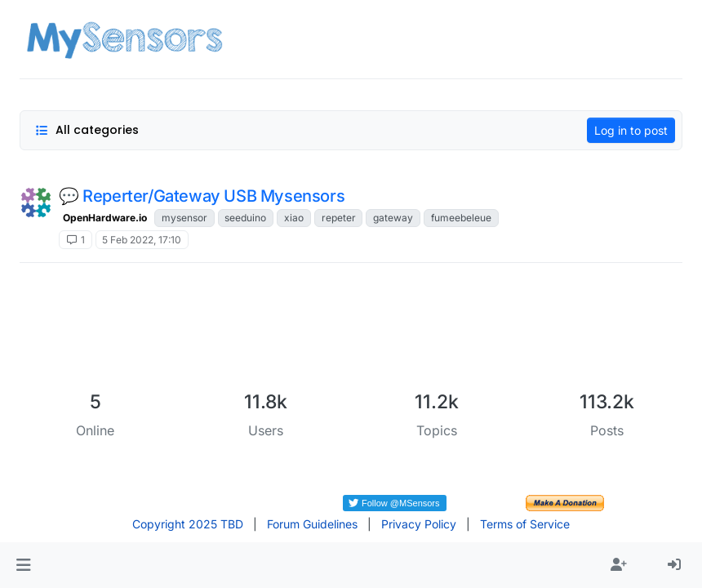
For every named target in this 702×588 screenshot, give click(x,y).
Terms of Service (525, 524)
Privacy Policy (419, 524)
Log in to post (631, 130)
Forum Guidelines (312, 524)
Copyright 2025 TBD (188, 524)
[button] (23, 565)
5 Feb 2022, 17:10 (142, 240)
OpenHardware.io (105, 218)
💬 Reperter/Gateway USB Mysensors (202, 196)
